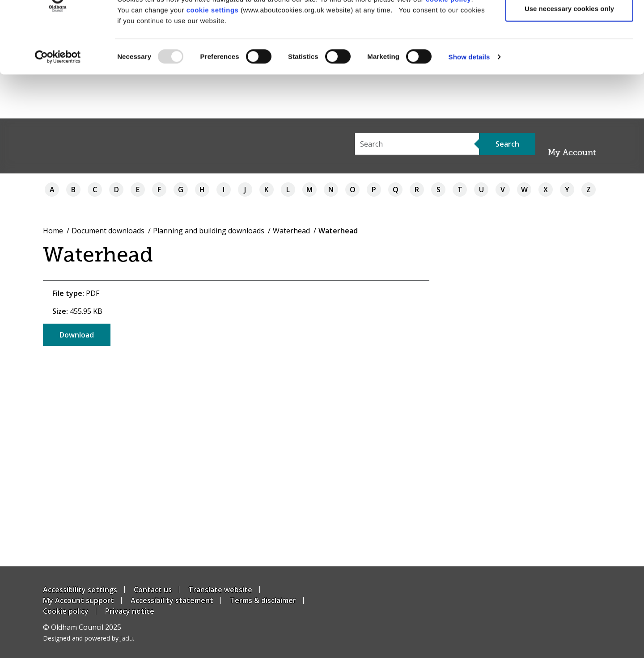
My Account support (78, 600)
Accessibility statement (172, 600)
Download (77, 335)
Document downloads (108, 231)
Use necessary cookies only (569, 53)
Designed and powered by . (89, 638)
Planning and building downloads (209, 231)
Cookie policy (66, 611)
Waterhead (291, 231)
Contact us (153, 590)
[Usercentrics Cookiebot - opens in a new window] (58, 101)
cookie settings (213, 54)
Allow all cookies (570, 23)
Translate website (220, 590)
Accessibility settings (80, 590)
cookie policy (449, 43)
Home (53, 231)
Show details (469, 101)
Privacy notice (130, 611)
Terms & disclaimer (263, 600)
